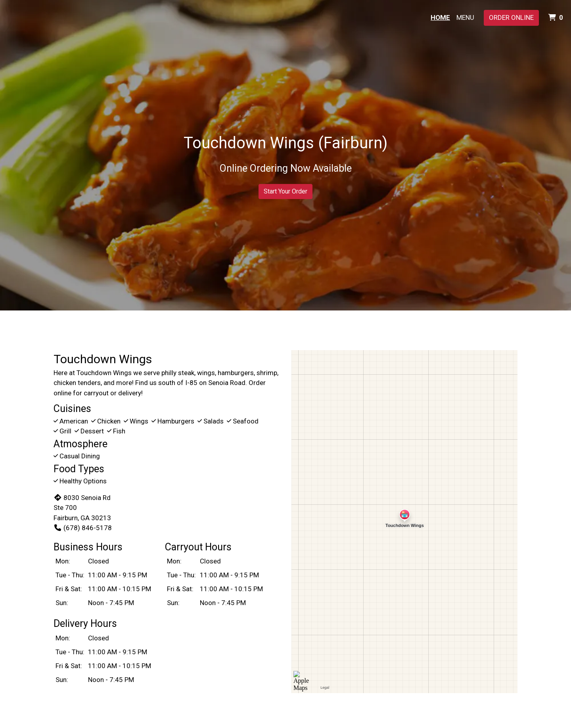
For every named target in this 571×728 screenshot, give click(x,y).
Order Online (511, 17)
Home (440, 17)
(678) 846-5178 (83, 528)
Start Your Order (285, 191)
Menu (465, 17)
